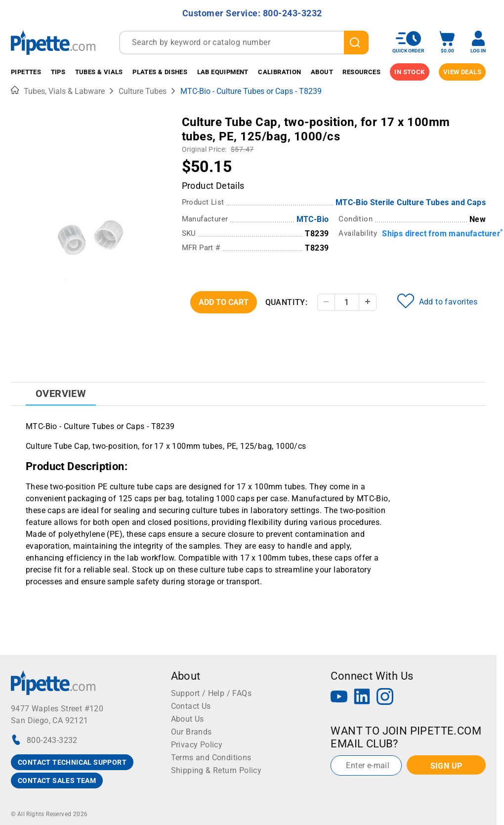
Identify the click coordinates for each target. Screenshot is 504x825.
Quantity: (287, 302)
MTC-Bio (313, 219)
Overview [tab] (61, 393)
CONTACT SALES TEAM (57, 781)
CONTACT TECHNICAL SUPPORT (72, 762)
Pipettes (26, 72)
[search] (356, 43)
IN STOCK (409, 72)
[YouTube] (339, 698)
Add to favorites (437, 301)
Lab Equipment (223, 72)
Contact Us (191, 706)
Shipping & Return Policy (216, 770)
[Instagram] (385, 698)
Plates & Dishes (160, 72)
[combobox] (244, 43)
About (322, 72)
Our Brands (191, 732)
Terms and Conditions (211, 758)
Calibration (279, 72)
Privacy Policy (197, 745)
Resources (361, 72)
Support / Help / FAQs (211, 693)
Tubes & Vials (99, 72)
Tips (58, 72)
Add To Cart (224, 302)
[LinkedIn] (362, 698)
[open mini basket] (447, 42)
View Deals (462, 72)
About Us (188, 719)
